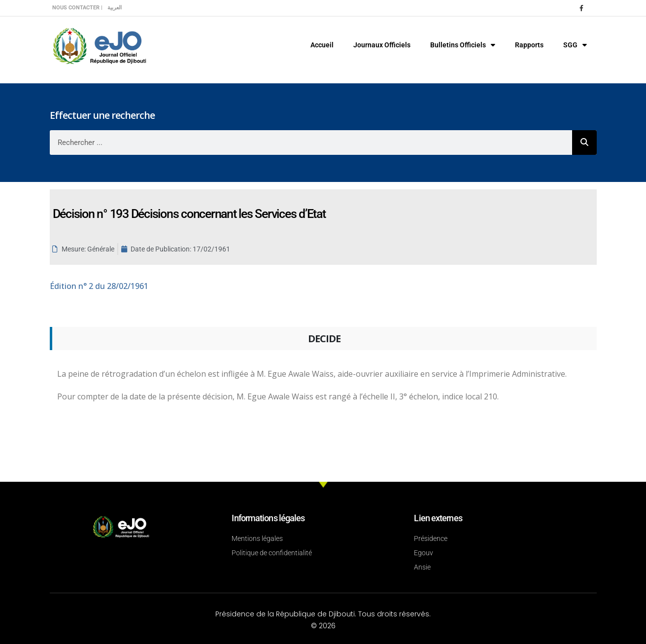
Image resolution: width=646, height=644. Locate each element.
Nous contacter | (77, 8)
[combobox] (311, 143)
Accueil (322, 45)
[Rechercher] (584, 143)
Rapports (529, 45)
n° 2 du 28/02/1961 (99, 286)
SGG (575, 45)
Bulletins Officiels (463, 45)
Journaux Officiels (382, 45)
